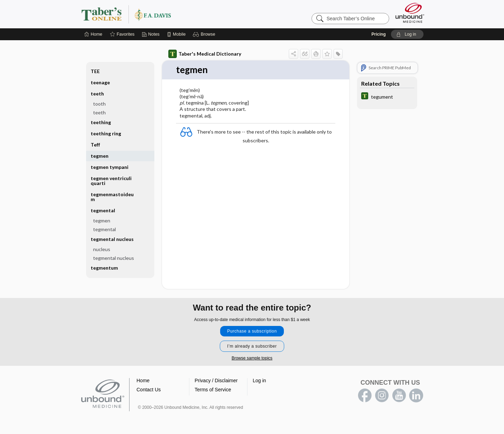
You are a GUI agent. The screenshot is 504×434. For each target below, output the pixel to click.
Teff (95, 145)
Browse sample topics (252, 358)
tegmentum (104, 268)
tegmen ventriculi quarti (111, 181)
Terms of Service (213, 390)
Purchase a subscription (252, 331)
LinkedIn (416, 396)
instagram (382, 396)
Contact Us (149, 390)
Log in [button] (259, 380)
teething (101, 122)
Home (143, 380)
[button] (205, 34)
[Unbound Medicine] (410, 13)
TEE (95, 71)
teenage (100, 82)
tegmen (100, 156)
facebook (365, 396)
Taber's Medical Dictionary (205, 54)
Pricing (379, 34)
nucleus (102, 249)
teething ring (106, 133)
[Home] (93, 34)
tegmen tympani (110, 167)
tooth (99, 104)
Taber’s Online (168, 14)
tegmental (103, 210)
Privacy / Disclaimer (216, 380)
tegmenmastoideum (112, 197)
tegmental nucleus (112, 239)
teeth (97, 94)
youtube (399, 396)
